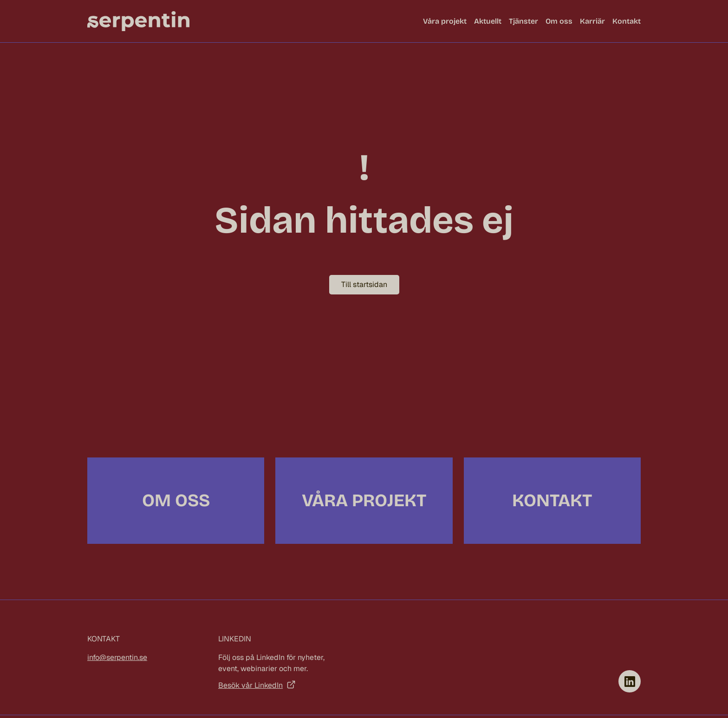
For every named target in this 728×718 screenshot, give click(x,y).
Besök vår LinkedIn (250, 685)
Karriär (592, 21)
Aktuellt (488, 21)
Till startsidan (364, 284)
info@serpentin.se (117, 657)
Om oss (559, 21)
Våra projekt (445, 21)
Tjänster (523, 21)
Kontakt (627, 21)
